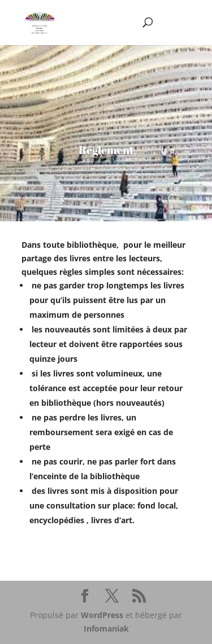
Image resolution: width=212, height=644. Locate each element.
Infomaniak (106, 628)
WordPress (102, 615)
